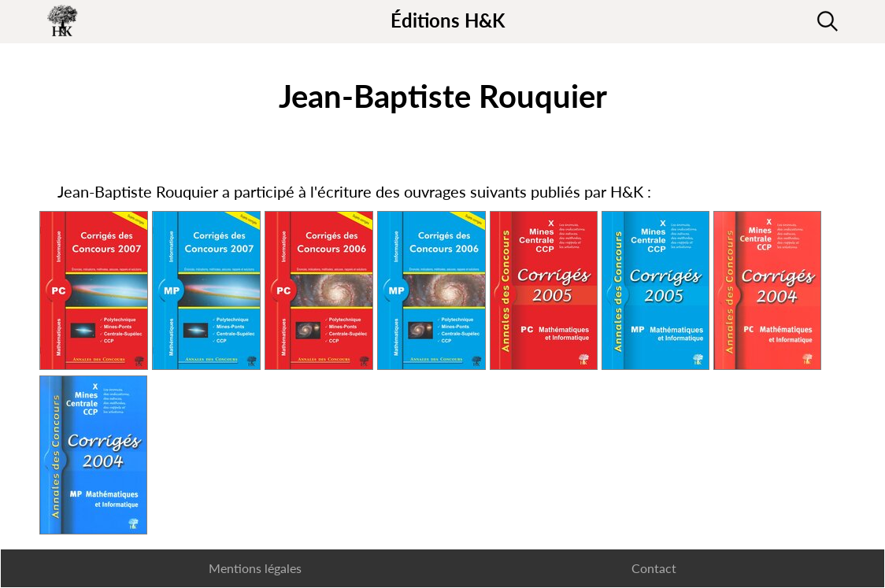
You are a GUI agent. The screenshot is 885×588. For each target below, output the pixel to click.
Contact (654, 568)
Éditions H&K (448, 20)
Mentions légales (255, 568)
